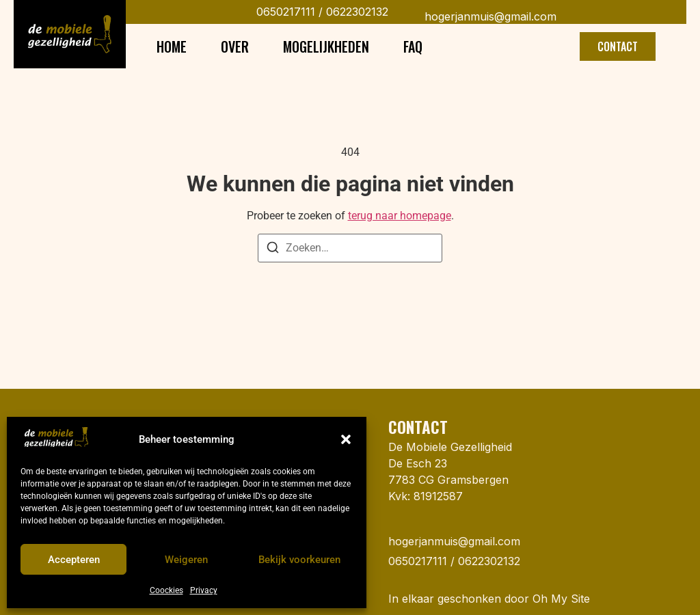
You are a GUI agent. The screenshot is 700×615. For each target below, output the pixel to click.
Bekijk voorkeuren (299, 560)
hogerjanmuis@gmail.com (490, 16)
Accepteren (74, 560)
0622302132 (355, 12)
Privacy (204, 590)
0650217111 (286, 12)
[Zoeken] (273, 250)
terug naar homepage (400, 216)
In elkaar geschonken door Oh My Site (489, 599)
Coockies (166, 590)
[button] (346, 439)
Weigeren (186, 560)
